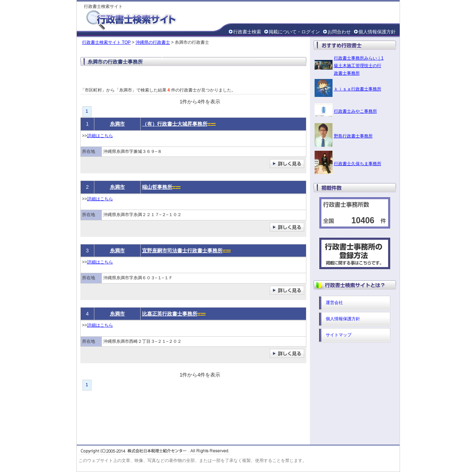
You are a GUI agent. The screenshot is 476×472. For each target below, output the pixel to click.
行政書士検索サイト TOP (107, 42)
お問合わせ (339, 32)
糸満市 (117, 124)
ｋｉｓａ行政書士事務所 (358, 89)
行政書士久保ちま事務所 (358, 164)
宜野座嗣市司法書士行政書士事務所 (182, 251)
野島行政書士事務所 (353, 136)
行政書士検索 (247, 32)
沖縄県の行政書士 (153, 42)
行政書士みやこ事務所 (355, 111)
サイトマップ (339, 335)
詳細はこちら (100, 136)
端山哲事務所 (157, 187)
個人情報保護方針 (377, 32)
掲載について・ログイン (294, 32)
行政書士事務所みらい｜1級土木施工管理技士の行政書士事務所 (359, 66)
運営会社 (334, 303)
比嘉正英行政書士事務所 (170, 314)
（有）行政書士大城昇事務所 (175, 124)
